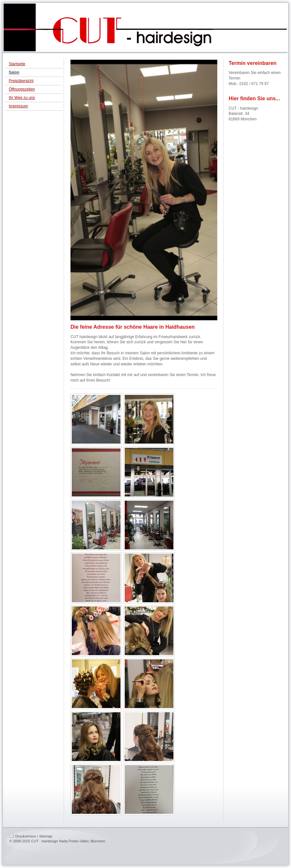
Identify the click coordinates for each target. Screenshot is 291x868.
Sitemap (45, 836)
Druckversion (23, 836)
